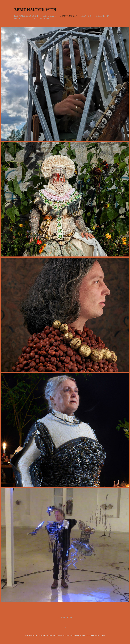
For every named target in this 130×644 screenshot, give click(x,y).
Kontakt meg (41, 18)
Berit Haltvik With (35, 9)
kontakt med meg (83, 635)
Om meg (18, 18)
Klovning (86, 16)
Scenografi (49, 16)
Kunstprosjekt (68, 16)
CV (28, 18)
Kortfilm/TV (103, 16)
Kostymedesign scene (26, 16)
